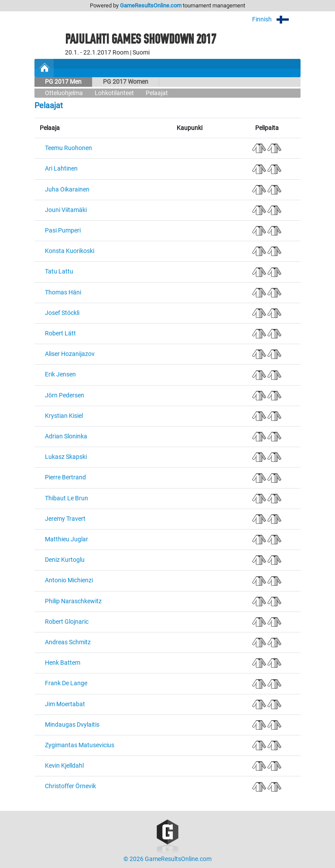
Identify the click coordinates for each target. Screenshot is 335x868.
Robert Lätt (60, 333)
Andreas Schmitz (68, 642)
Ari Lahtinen (61, 169)
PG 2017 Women (126, 82)
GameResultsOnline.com (151, 5)
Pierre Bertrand (65, 477)
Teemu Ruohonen (68, 148)
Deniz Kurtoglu (65, 560)
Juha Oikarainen (67, 190)
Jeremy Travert (65, 519)
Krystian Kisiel (64, 416)
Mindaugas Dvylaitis (72, 725)
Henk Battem (63, 663)
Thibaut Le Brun (67, 498)
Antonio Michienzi (69, 580)
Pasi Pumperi (63, 231)
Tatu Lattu (59, 272)
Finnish (276, 19)
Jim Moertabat (65, 704)
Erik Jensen (60, 374)
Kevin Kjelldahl (64, 766)
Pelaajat (157, 93)
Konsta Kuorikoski (70, 251)
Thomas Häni (63, 292)
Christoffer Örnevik (70, 786)
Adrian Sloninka (66, 436)
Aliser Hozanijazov (70, 354)
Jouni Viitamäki (66, 210)
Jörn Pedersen (65, 395)
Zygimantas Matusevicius (80, 745)
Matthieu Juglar (67, 539)
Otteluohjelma (64, 93)
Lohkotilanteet (114, 93)
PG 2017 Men (63, 82)
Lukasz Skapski (66, 457)
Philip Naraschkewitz (73, 601)
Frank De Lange (66, 683)
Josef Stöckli (62, 313)
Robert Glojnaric (67, 622)
